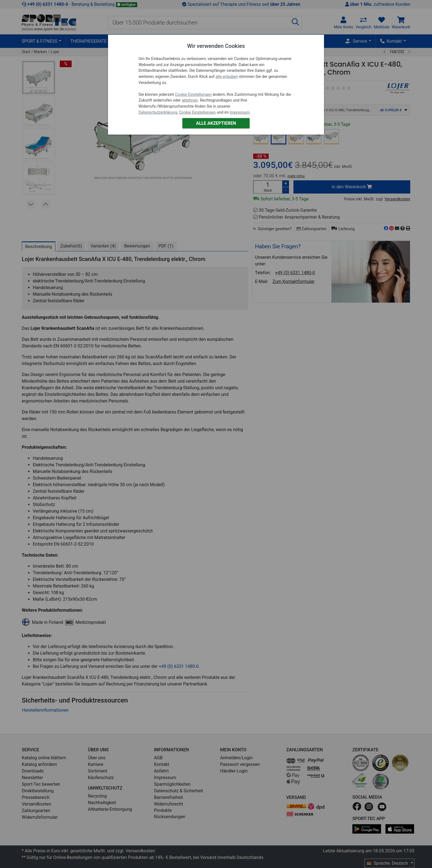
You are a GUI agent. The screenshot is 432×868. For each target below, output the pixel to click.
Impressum (240, 112)
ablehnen (190, 100)
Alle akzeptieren (216, 123)
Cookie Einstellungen (193, 95)
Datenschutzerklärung (158, 112)
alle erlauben (227, 77)
